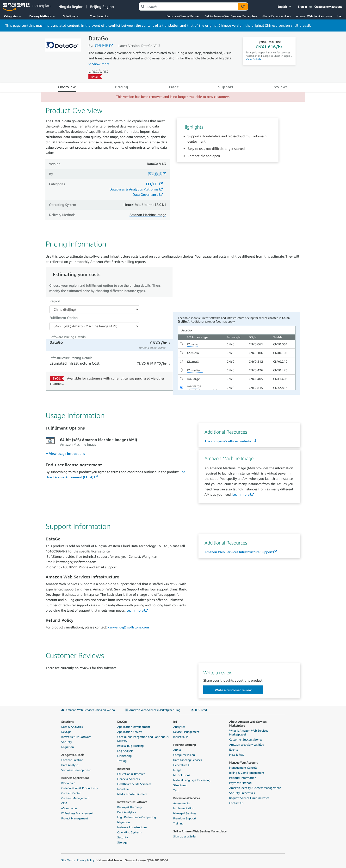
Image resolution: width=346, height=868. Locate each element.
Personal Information (243, 778)
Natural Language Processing (192, 780)
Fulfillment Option (64, 318)
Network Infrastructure (132, 827)
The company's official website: (228, 441)
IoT (175, 722)
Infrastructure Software (76, 737)
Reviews (280, 87)
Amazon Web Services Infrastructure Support (238, 552)
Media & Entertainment (132, 794)
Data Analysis (70, 765)
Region (55, 301)
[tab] (110, 345)
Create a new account (328, 7)
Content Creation (72, 760)
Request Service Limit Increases (249, 798)
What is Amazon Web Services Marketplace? (249, 732)
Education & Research (131, 774)
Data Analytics (127, 812)
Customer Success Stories (246, 739)
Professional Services (186, 798)
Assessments (181, 803)
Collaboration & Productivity (80, 788)
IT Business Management (77, 813)
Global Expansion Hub (276, 16)
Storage (122, 842)
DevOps (66, 732)
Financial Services (128, 779)
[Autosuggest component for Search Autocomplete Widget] (243, 6)
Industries (124, 769)
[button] (285, 7)
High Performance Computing (137, 817)
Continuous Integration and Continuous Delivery (143, 739)
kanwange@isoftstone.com (128, 627)
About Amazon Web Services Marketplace (248, 724)
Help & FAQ (237, 755)
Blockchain (68, 783)
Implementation (184, 808)
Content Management (75, 798)
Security (67, 742)
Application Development (134, 727)
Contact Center (71, 793)
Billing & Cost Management (247, 773)
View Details (253, 59)
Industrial (123, 789)
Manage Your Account (243, 763)
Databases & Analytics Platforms (134, 189)
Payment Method (240, 783)
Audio (177, 750)
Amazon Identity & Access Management (255, 788)
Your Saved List (100, 16)
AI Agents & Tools (73, 755)
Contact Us (236, 803)
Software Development (76, 770)
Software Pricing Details (68, 337)
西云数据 (102, 46)
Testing (122, 761)
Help (340, 16)
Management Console (243, 768)
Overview (67, 87)
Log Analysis (125, 751)
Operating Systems (130, 832)
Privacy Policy (86, 860)
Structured (180, 785)
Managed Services (185, 813)
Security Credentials (242, 793)
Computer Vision (184, 755)
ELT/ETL (152, 184)
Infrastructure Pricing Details (71, 358)
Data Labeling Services (188, 760)
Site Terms (68, 860)
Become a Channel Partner (183, 16)
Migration (68, 747)
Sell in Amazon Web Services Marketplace (231, 16)
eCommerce (69, 808)
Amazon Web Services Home (314, 16)
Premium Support (185, 818)
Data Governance (145, 194)
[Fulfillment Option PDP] (94, 326)
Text (176, 790)
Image (177, 770)
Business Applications (75, 778)
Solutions (67, 722)
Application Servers (130, 732)
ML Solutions (182, 775)
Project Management (75, 818)
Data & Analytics (72, 727)
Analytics (179, 727)
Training (178, 823)
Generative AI (182, 765)
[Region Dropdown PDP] (94, 309)
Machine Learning (185, 745)
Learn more (241, 494)
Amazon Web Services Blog (247, 744)
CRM (64, 803)
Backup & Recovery (130, 807)
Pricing (122, 87)
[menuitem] (65, 453)
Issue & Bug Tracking (130, 746)
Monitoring (124, 756)
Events (234, 750)
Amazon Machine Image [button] (148, 215)
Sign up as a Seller (185, 836)
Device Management (186, 732)
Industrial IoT (182, 737)
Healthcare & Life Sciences (134, 784)
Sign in (302, 7)
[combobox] (188, 6)
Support (226, 87)
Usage (173, 87)
